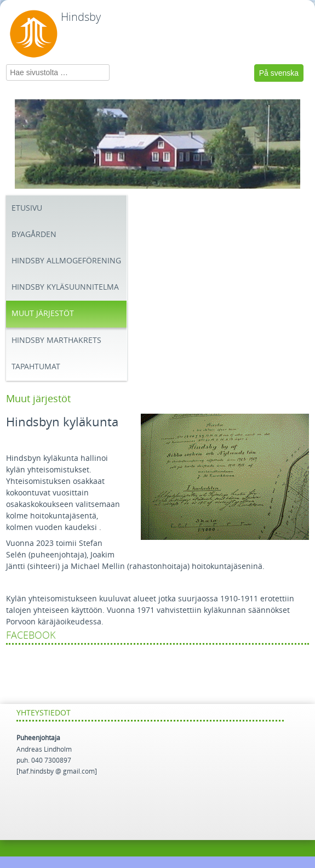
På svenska (279, 73)
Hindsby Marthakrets (56, 340)
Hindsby (81, 17)
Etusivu (27, 208)
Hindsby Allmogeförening (66, 261)
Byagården (34, 235)
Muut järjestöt (43, 314)
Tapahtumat (36, 367)
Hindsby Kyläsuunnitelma (65, 287)
